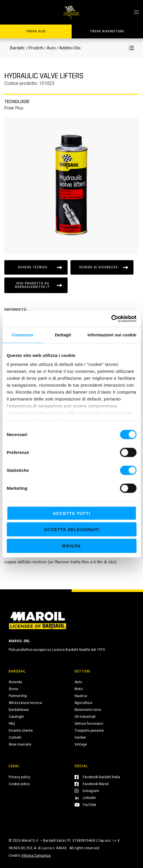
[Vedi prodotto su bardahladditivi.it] (36, 285)
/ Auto (50, 48)
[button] (131, 48)
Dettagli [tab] (63, 335)
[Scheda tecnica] (36, 267)
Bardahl (17, 48)
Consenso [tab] (22, 335)
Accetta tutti (72, 513)
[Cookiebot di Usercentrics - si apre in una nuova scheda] (111, 319)
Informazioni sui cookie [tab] (112, 335)
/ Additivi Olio (68, 48)
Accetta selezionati (71, 529)
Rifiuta (71, 546)
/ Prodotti (34, 48)
